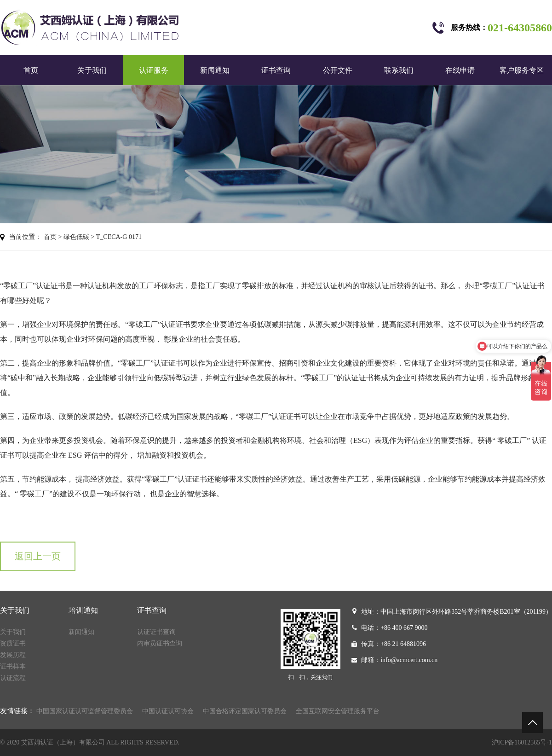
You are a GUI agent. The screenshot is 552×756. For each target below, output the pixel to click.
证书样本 (13, 666)
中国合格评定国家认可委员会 (245, 711)
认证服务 (154, 70)
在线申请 (460, 70)
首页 (31, 70)
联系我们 (399, 70)
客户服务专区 (522, 70)
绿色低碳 (76, 237)
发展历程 (13, 655)
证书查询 (276, 70)
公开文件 (338, 70)
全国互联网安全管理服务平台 (338, 711)
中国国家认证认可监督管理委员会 (85, 711)
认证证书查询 (156, 632)
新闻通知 (215, 70)
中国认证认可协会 (168, 711)
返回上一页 (38, 563)
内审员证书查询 (160, 643)
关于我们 (92, 70)
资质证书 (13, 643)
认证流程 (13, 678)
